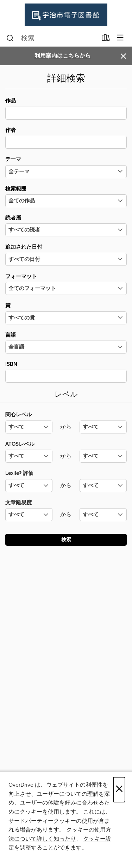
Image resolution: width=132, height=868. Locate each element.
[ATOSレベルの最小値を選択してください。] (29, 456)
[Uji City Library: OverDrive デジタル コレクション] (66, 15)
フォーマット (66, 284)
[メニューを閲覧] (120, 38)
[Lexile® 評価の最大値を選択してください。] (103, 486)
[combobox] (52, 38)
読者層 (66, 226)
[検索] (10, 38)
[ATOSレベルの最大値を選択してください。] (103, 456)
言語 (66, 343)
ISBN (66, 372)
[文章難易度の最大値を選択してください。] (103, 515)
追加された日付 (66, 255)
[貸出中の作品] (106, 39)
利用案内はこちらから (63, 56)
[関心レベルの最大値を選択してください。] (103, 427)
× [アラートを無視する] (123, 56)
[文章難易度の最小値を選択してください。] (29, 515)
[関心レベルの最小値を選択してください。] (29, 427)
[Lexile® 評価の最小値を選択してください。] (29, 486)
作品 (66, 108)
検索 (66, 540)
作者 (66, 138)
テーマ (66, 167)
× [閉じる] (119, 790)
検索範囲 (66, 196)
